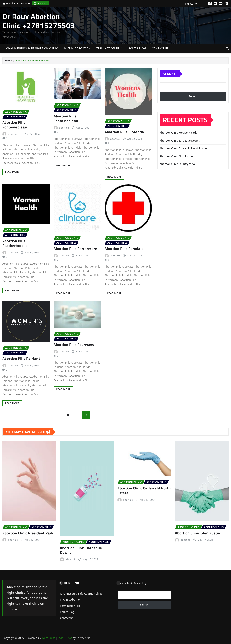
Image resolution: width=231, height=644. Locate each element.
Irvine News (65, 638)
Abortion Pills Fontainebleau (32, 61)
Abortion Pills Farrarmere (75, 249)
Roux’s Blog (137, 48)
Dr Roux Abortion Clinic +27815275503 (39, 21)
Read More (12, 172)
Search (170, 74)
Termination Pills (110, 48)
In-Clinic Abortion (77, 48)
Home (9, 61)
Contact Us (160, 48)
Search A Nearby (132, 583)
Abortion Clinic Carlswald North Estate (183, 148)
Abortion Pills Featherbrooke (15, 243)
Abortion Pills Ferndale (124, 249)
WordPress (48, 638)
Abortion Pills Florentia (124, 132)
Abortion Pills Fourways (74, 345)
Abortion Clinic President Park (178, 133)
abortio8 (13, 134)
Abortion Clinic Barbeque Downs (180, 141)
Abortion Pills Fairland (21, 359)
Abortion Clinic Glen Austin (176, 156)
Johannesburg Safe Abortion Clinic (32, 48)
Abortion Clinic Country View (177, 164)
